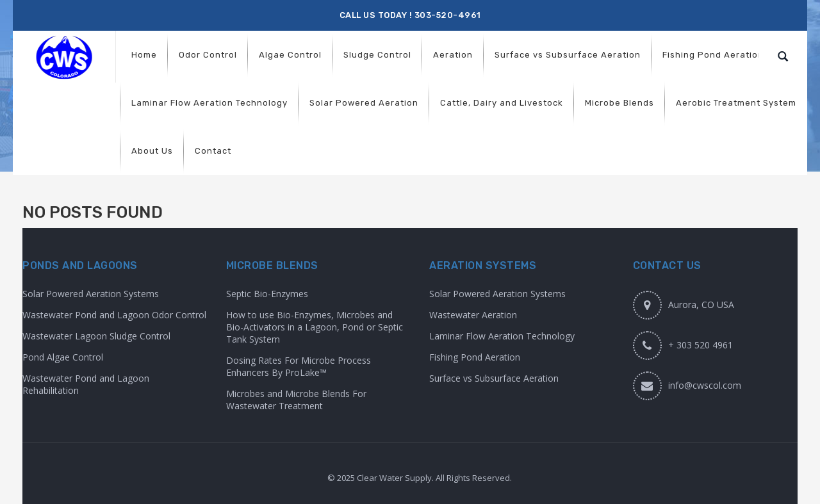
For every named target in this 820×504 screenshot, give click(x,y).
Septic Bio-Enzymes (267, 294)
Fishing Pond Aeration (475, 357)
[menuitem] (144, 55)
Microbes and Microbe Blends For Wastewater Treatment (296, 400)
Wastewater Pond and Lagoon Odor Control (114, 315)
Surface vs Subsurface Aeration (494, 378)
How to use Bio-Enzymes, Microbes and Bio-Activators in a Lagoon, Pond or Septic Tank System (315, 327)
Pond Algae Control (63, 357)
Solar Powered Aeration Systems (91, 294)
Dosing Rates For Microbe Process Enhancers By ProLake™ (299, 366)
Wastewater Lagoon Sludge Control (96, 336)
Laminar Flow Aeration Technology (502, 336)
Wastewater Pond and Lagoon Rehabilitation (86, 384)
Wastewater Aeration (473, 315)
